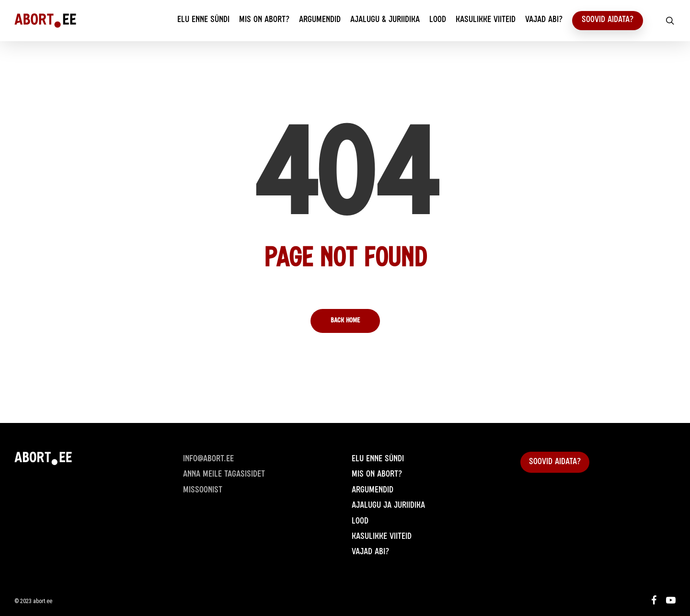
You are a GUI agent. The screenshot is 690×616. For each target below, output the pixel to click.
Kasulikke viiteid (382, 537)
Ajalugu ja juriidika (388, 506)
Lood (360, 522)
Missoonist (203, 491)
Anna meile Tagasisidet (224, 475)
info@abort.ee (208, 459)
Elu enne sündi (378, 459)
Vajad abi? (370, 552)
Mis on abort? (377, 475)
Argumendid (373, 491)
